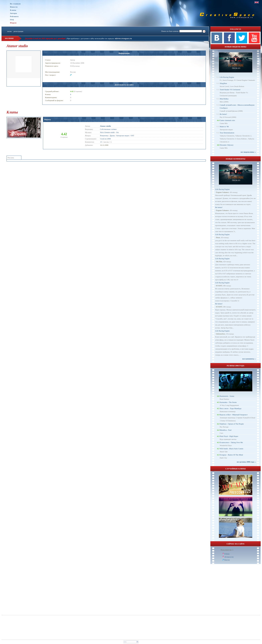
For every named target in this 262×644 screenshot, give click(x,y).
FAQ (12, 20)
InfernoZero (221, 334)
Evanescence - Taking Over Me (231, 442)
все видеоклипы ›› (248, 152)
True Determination (227, 133)
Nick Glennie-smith (107, 132)
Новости (14, 7)
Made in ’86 (224, 126)
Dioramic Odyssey (227, 145)
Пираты (47, 119)
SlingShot (223, 83)
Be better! (223, 114)
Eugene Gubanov (222, 192)
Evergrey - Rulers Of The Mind (231, 455)
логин (9, 31)
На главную (15, 4)
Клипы (13, 10)
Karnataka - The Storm (228, 402)
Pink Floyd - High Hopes (229, 436)
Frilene (227, 554)
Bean (218, 237)
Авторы (14, 13)
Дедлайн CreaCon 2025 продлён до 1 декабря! (45, 38)
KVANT (219, 286)
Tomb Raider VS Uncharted (230, 90)
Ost (117, 132)
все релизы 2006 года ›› (246, 462)
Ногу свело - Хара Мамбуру (231, 408)
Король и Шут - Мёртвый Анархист (234, 415)
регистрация (18, 31)
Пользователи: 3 (227, 550)
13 (101, 142)
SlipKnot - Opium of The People (232, 424)
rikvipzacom (229, 557)
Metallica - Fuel (226, 430)
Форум (13, 23)
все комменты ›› (249, 359)
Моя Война (224, 99)
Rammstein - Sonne (227, 396)
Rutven (227, 560)
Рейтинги (14, 16)
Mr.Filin (219, 262)
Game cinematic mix (227, 120)
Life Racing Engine (227, 77)
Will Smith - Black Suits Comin (231, 449)
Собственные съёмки (108, 129)
